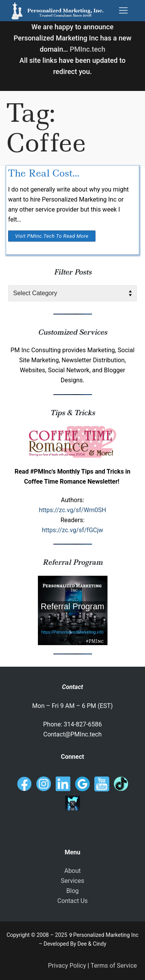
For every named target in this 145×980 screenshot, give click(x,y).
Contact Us (72, 901)
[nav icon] (123, 11)
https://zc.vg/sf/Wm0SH (72, 510)
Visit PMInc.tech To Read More (52, 236)
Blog (73, 891)
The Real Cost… (44, 173)
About (72, 871)
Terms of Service (114, 966)
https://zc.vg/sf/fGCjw (72, 530)
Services (72, 881)
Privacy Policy (67, 966)
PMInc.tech (87, 49)
